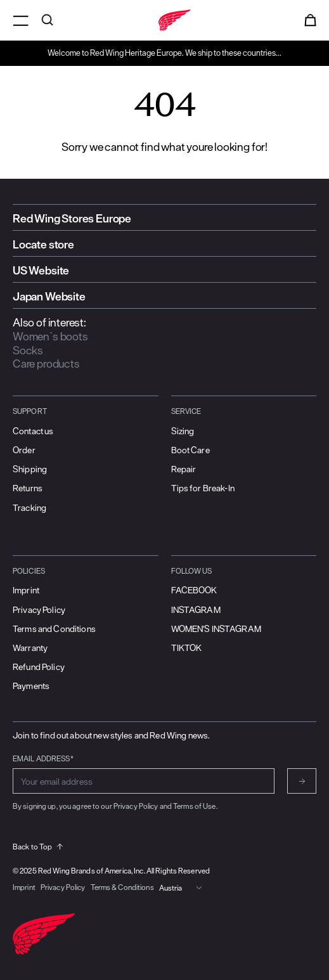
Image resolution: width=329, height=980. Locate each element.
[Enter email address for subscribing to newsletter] (144, 781)
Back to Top (38, 847)
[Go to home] (164, 20)
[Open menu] (21, 21)
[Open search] (47, 20)
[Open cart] (310, 20)
